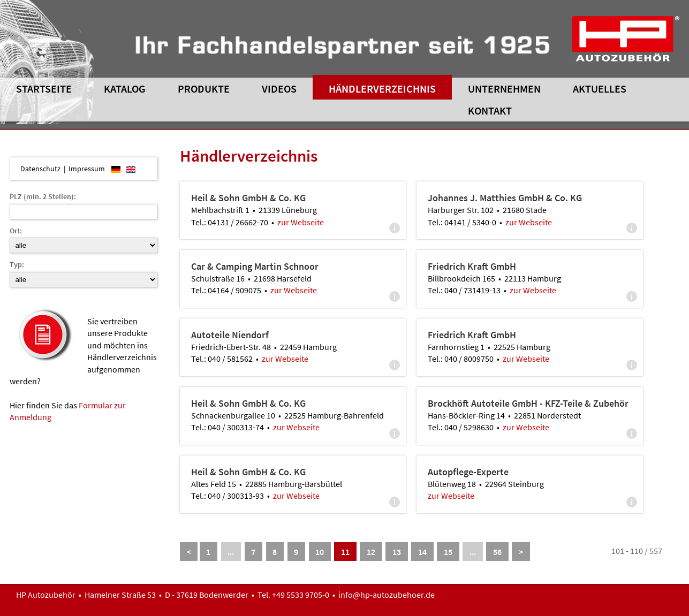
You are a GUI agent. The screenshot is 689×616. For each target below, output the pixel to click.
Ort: (16, 231)
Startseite (44, 89)
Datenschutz (40, 169)
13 (397, 552)
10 (320, 552)
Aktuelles (600, 89)
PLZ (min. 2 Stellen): (43, 196)
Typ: (17, 264)
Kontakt (490, 111)
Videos (279, 89)
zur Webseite (301, 222)
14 (422, 552)
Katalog (125, 89)
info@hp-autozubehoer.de (387, 595)
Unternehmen (504, 89)
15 (448, 552)
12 (371, 552)
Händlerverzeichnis (382, 89)
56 (497, 552)
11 (345, 552)
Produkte (204, 89)
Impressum (87, 169)
